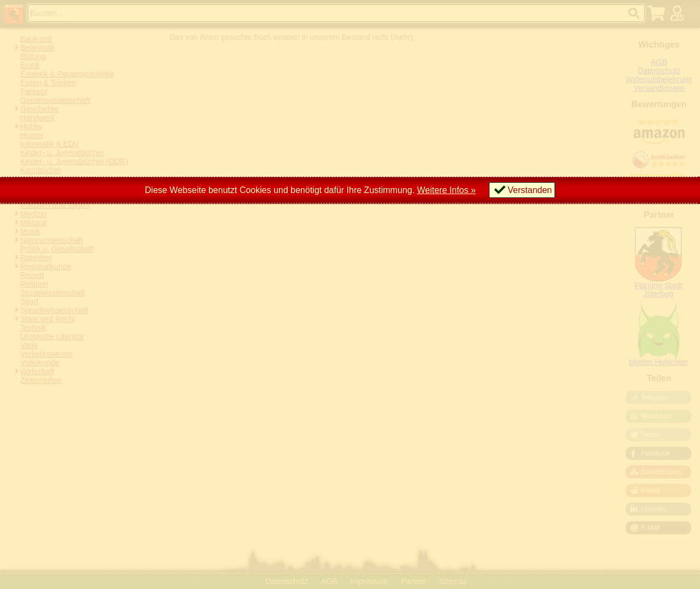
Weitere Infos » (447, 190)
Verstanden (530, 190)
